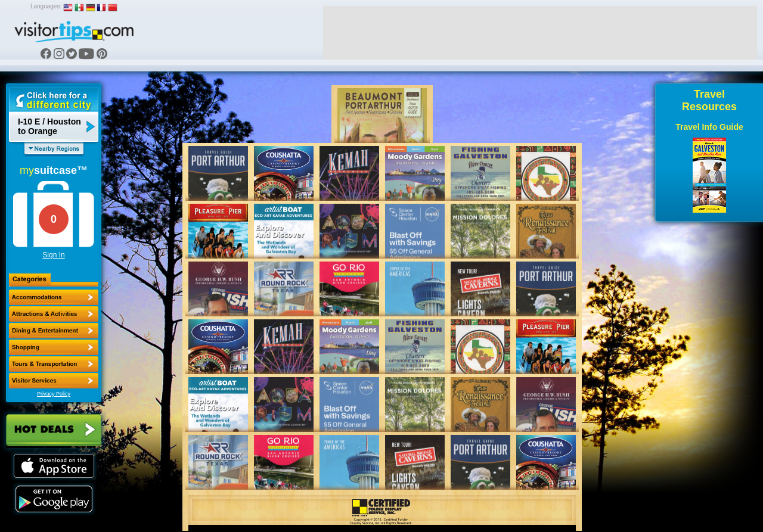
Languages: (46, 6)
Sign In (53, 255)
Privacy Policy (54, 394)
